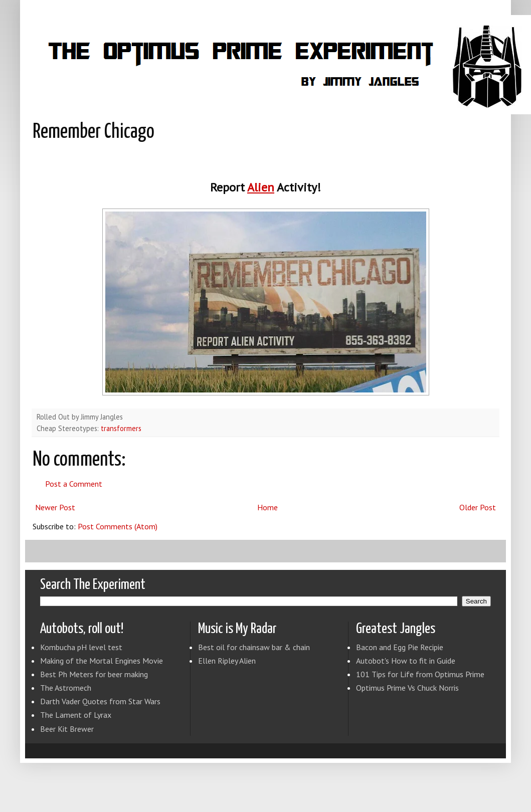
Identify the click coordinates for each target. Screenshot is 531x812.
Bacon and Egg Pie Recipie (400, 647)
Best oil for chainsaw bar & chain (254, 647)
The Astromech (66, 688)
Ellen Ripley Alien (227, 661)
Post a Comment (74, 484)
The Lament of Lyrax (76, 715)
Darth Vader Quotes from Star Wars (100, 701)
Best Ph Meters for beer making (94, 674)
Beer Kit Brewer (67, 729)
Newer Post (55, 507)
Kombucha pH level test (81, 647)
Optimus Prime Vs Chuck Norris (407, 688)
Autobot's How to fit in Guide (406, 661)
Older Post (478, 507)
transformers (121, 428)
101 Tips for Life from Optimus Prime (420, 674)
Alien (261, 187)
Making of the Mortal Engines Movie (102, 661)
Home (268, 507)
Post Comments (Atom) (118, 526)
